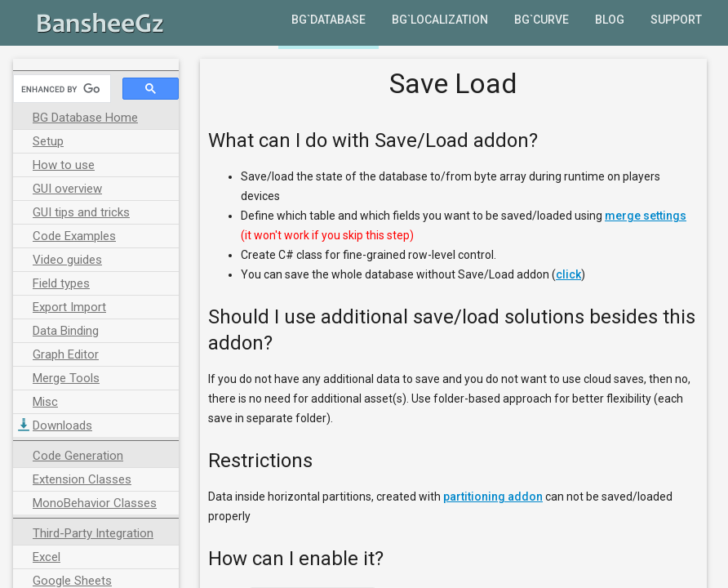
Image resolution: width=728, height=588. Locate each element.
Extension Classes (82, 479)
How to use (64, 165)
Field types (61, 283)
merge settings (646, 216)
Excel (47, 557)
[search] (60, 89)
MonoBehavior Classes (95, 503)
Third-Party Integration (93, 533)
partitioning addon (493, 497)
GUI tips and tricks (81, 212)
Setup (48, 141)
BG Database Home (85, 118)
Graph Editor (66, 354)
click (568, 274)
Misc (45, 402)
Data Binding (66, 331)
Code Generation (78, 456)
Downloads (62, 425)
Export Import (69, 307)
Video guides (67, 260)
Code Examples (74, 236)
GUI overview (67, 189)
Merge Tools (66, 378)
